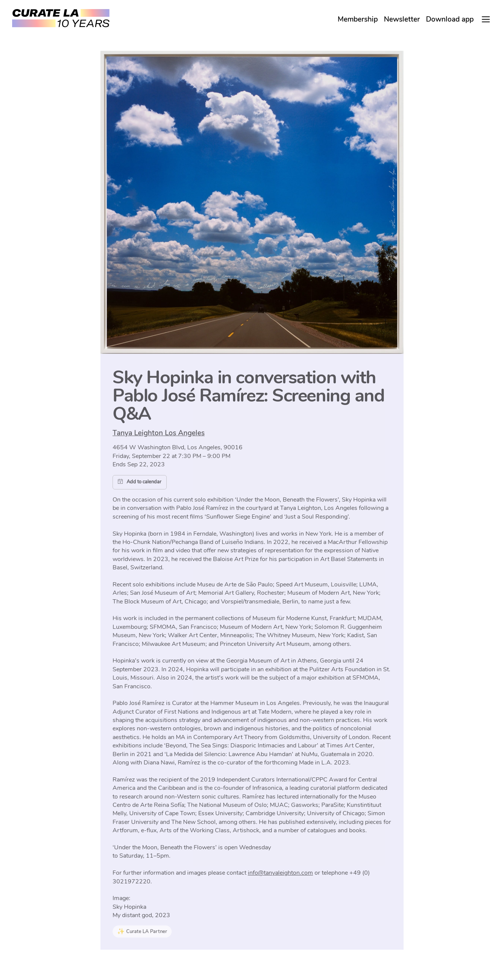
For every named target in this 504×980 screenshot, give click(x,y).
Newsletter (402, 19)
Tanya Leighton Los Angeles (159, 433)
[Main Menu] (486, 19)
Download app (450, 19)
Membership (358, 19)
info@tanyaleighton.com (280, 873)
